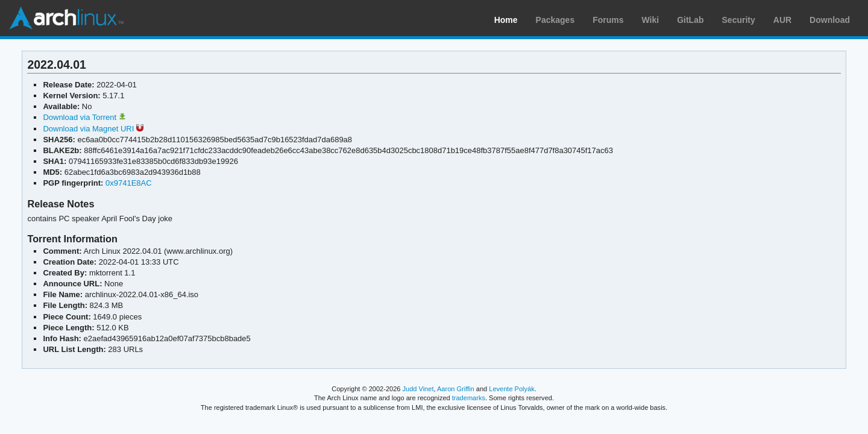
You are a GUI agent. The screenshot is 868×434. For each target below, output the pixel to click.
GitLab (690, 20)
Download (830, 20)
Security (739, 20)
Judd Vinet (418, 389)
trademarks (469, 398)
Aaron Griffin (456, 389)
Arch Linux (66, 18)
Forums (608, 20)
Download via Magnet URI (93, 129)
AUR (782, 20)
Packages (555, 20)
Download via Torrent (84, 117)
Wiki (651, 20)
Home (506, 20)
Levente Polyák (511, 389)
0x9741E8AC (129, 183)
